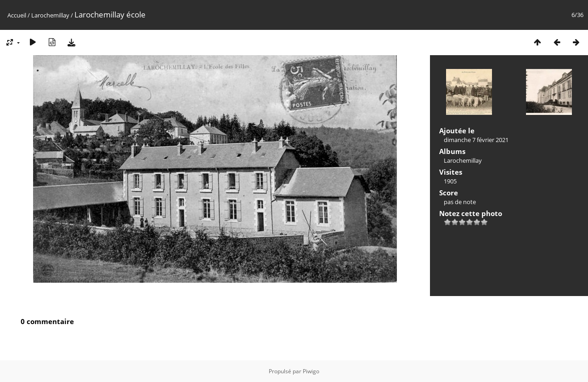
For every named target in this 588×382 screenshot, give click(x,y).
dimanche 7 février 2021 (476, 140)
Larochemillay (50, 15)
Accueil (17, 15)
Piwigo (311, 371)
